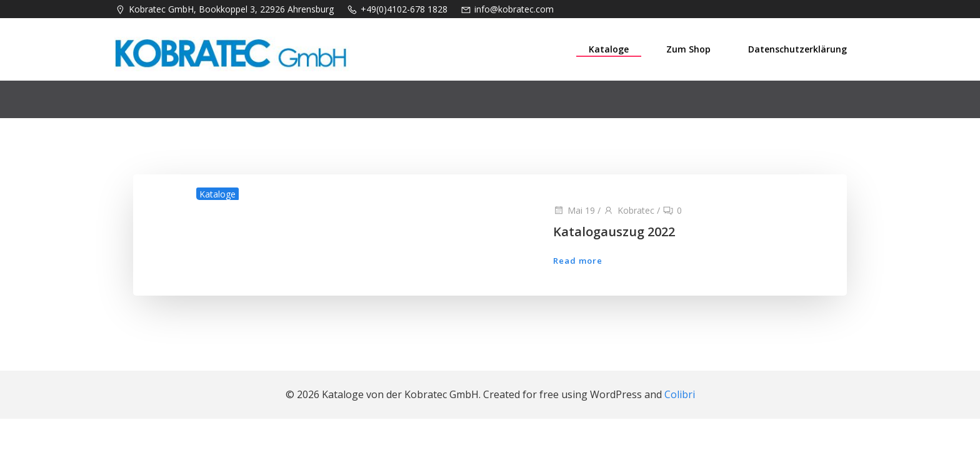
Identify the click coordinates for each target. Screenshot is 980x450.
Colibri (680, 394)
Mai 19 (574, 210)
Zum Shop (688, 49)
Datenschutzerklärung (797, 49)
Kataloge (609, 49)
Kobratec (629, 210)
